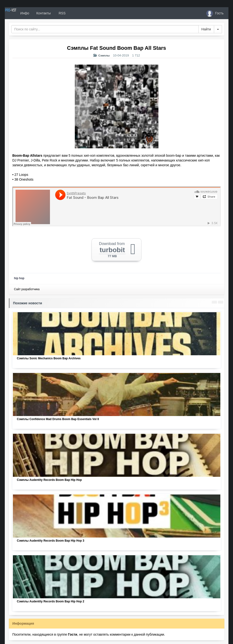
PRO (19, 13)
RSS (78, 13)
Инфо (41, 13)
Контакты (60, 13)
